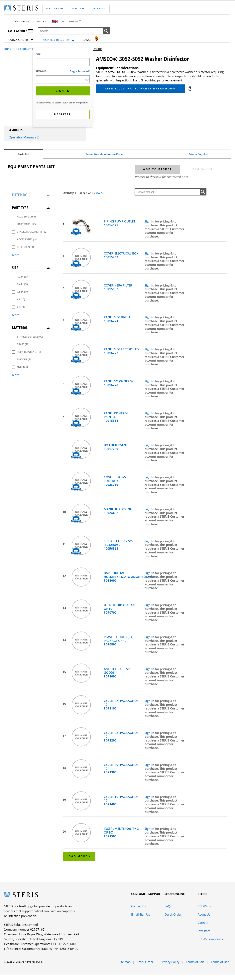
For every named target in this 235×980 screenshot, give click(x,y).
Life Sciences (99, 8)
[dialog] (63, 88)
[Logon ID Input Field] (63, 62)
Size (15, 268)
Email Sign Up (141, 914)
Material (20, 328)
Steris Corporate (56, 8)
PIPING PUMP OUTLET (119, 223)
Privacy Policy (170, 962)
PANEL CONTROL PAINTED (116, 417)
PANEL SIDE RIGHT (117, 319)
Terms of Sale (195, 962)
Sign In (150, 221)
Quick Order (21, 40)
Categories (20, 31)
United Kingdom (70, 21)
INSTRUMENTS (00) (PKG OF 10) (121, 832)
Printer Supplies (198, 154)
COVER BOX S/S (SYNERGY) (115, 481)
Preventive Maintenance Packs (104, 154)
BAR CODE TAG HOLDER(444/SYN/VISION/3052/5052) (122, 577)
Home (7, 49)
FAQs (168, 906)
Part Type (20, 208)
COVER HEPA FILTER (118, 287)
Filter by (19, 195)
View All (99, 193)
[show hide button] (87, 80)
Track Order (146, 962)
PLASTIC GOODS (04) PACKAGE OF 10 (119, 641)
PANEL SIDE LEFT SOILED (121, 351)
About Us (204, 914)
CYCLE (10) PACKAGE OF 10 (121, 801)
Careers (203, 923)
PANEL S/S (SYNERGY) (119, 383)
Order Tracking (22, 21)
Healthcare (79, 8)
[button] (106, 31)
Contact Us (43, 21)
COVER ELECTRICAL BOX (121, 255)
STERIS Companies (210, 939)
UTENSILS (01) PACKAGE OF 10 (121, 609)
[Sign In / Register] (59, 40)
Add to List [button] (203, 169)
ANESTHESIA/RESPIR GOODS (118, 673)
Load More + (79, 856)
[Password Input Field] (63, 79)
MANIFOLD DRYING (118, 511)
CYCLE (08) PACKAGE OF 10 (121, 737)
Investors (204, 931)
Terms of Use (220, 962)
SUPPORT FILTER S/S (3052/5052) (118, 545)
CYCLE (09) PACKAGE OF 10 (121, 769)
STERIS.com (206, 906)
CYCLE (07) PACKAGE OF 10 (121, 704)
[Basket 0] (91, 40)
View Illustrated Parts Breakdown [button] (140, 88)
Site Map (125, 962)
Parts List (24, 154)
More (16, 255)
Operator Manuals (24, 137)
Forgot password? (80, 71)
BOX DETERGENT (116, 447)
